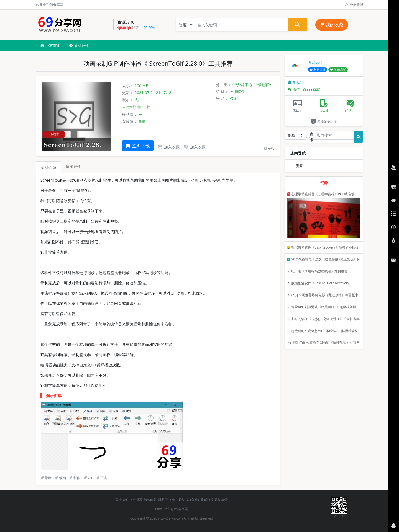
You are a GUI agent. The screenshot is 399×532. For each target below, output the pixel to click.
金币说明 (179, 499)
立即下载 (138, 146)
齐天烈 (295, 82)
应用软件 (237, 91)
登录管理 (354, 5)
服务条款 (136, 499)
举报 (269, 148)
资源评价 (79, 45)
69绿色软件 (263, 84)
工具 (102, 478)
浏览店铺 (318, 70)
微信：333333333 (304, 89)
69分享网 (181, 509)
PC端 (234, 98)
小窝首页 (50, 45)
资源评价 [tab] (73, 166)
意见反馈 (221, 499)
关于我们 (122, 499)
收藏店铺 (338, 70)
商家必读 (207, 499)
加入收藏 (169, 147)
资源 (299, 166)
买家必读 (193, 499)
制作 (75, 478)
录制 (46, 478)
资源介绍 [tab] (48, 167)
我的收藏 (332, 25)
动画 (60, 478)
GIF (88, 478)
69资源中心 (242, 84)
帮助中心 (165, 499)
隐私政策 (150, 499)
